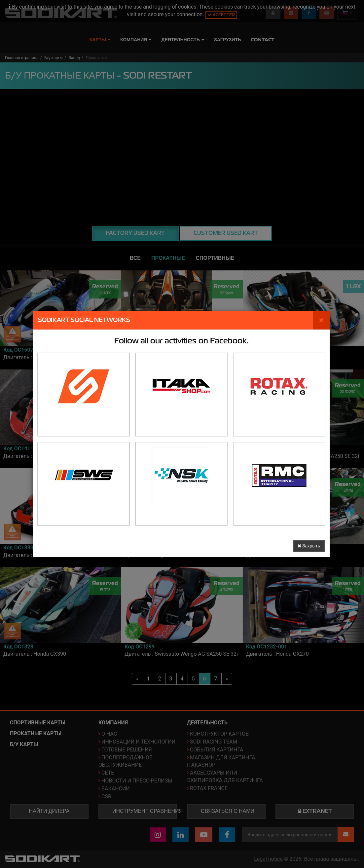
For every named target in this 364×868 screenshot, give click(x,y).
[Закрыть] (321, 320)
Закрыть (309, 546)
